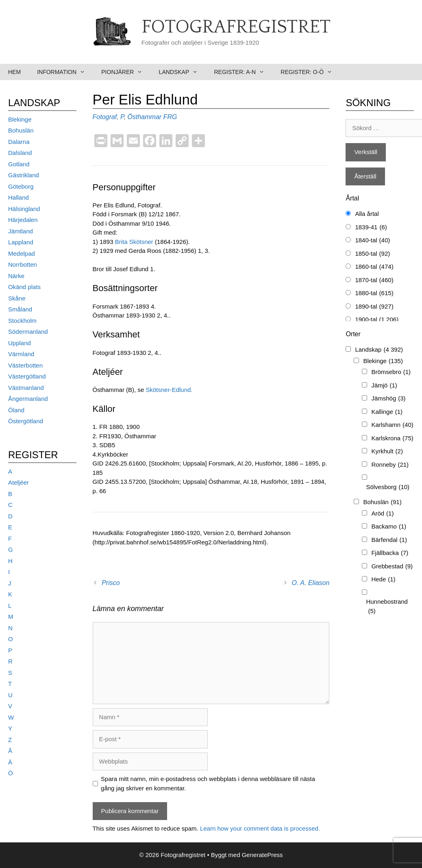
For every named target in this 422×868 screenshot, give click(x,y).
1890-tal (374, 307)
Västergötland (27, 376)
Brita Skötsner (134, 242)
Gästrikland (24, 175)
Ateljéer (18, 482)
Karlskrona (392, 438)
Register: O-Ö (310, 72)
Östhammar (145, 117)
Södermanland (28, 332)
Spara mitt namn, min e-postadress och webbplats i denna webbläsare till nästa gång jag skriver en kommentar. (208, 783)
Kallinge (387, 412)
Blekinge (20, 119)
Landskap (183, 72)
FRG (170, 117)
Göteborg (21, 186)
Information (65, 72)
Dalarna (19, 142)
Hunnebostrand (387, 607)
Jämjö (384, 386)
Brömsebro (391, 372)
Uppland (20, 343)
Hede (383, 580)
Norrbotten (23, 264)
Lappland (21, 242)
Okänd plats (24, 287)
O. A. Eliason (311, 583)
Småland (20, 309)
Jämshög (388, 399)
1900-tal (377, 320)
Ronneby (390, 465)
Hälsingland (24, 209)
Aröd (382, 514)
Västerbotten (25, 365)
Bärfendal (389, 540)
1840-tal (372, 240)
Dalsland (20, 153)
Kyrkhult (387, 451)
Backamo (389, 527)
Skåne (17, 298)
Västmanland (26, 388)
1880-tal (374, 293)
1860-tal (374, 267)
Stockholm (22, 321)
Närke (16, 276)
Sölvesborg (388, 487)
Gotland (19, 164)
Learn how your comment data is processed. (260, 828)
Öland (16, 410)
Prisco (111, 583)
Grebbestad (392, 567)
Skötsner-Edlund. (169, 390)
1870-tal (374, 280)
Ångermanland (28, 399)
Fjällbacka (390, 553)
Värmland (21, 354)
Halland (18, 197)
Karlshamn (392, 425)
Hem (14, 72)
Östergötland (26, 421)
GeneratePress (262, 855)
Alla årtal (367, 214)
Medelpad (22, 253)
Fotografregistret (236, 27)
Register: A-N (243, 72)
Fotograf (105, 117)
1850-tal (372, 254)
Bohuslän (21, 130)
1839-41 (371, 227)
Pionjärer (126, 72)
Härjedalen (23, 220)
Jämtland (21, 231)
